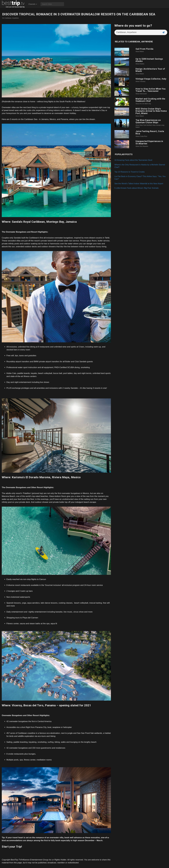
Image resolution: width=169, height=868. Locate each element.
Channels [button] (33, 4)
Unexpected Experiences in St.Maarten (149, 142)
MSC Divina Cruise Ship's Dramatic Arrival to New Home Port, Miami (151, 111)
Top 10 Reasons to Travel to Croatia (130, 172)
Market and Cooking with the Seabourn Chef (150, 100)
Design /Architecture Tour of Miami (150, 70)
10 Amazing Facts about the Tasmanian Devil (133, 160)
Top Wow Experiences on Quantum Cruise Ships (148, 121)
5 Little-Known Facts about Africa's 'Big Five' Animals (136, 188)
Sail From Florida (144, 49)
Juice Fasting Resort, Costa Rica (150, 132)
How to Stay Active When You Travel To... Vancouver (151, 90)
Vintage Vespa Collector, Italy (151, 79)
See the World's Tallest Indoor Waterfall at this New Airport (139, 184)
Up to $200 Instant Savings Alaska (149, 60)
